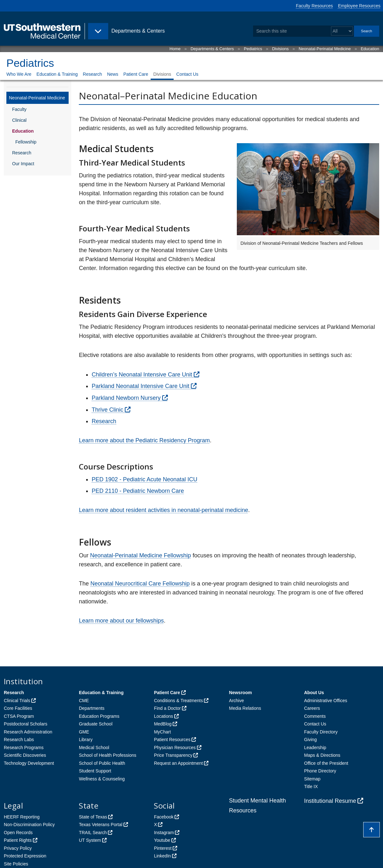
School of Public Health (102, 763)
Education (370, 49)
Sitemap (312, 779)
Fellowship (26, 142)
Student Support (95, 771)
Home (175, 49)
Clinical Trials (17, 701)
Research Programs (24, 748)
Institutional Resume (330, 801)
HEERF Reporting (22, 817)
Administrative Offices (326, 701)
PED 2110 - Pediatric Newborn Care (138, 491)
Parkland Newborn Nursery (126, 398)
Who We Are (19, 74)
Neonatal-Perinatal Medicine (325, 49)
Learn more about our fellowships (121, 621)
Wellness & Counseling (102, 779)
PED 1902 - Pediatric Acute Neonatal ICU (144, 479)
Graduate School (96, 724)
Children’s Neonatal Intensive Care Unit (142, 375)
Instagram (164, 833)
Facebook (164, 817)
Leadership (315, 748)
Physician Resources (175, 748)
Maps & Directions (322, 755)
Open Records (18, 833)
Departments (92, 708)
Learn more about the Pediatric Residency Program (144, 440)
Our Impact (23, 164)
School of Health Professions (108, 755)
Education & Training (57, 74)
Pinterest (163, 848)
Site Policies (16, 864)
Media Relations (245, 708)
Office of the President (326, 763)
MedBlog (163, 724)
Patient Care (136, 74)
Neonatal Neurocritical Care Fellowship (140, 584)
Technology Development (29, 763)
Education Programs (99, 716)
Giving (311, 740)
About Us (314, 693)
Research (93, 74)
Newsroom (241, 693)
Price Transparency (173, 755)
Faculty (19, 109)
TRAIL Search (93, 833)
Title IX (311, 787)
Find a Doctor (167, 708)
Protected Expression (25, 856)
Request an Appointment (178, 763)
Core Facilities (18, 708)
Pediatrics (253, 49)
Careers (312, 708)
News (113, 74)
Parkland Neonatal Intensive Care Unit (140, 386)
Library (86, 740)
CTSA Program (19, 716)
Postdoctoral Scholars (26, 724)
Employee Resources (359, 6)
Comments (315, 716)
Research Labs (19, 740)
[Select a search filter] (342, 31)
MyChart (162, 732)
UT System (90, 840)
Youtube (162, 840)
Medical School (94, 748)
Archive (237, 701)
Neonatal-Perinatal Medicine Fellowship (140, 555)
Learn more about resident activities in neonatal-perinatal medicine (163, 510)
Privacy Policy (18, 848)
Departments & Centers (212, 49)
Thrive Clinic (107, 410)
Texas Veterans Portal (101, 825)
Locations (163, 716)
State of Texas (93, 817)
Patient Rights (18, 840)
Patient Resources (172, 740)
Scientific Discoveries (25, 755)
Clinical (19, 120)
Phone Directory (320, 771)
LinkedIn (162, 856)
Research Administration (28, 732)
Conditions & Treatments (178, 701)
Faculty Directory (321, 732)
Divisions (280, 49)
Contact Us (187, 74)
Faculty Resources (314, 6)
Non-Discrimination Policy (29, 825)
